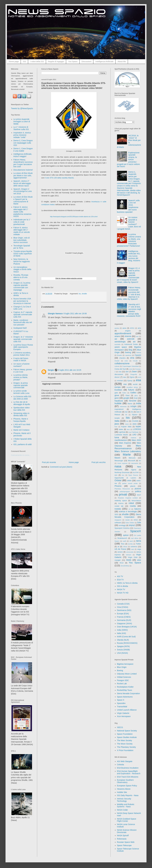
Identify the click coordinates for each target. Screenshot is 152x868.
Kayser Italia (126, 427)
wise (139, 560)
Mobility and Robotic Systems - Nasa (126, 806)
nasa (118, 466)
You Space (73, 61)
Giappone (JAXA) (125, 623)
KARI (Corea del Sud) (126, 637)
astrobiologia (120, 342)
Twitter (138, 544)
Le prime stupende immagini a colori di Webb (22, 122)
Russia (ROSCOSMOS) (127, 643)
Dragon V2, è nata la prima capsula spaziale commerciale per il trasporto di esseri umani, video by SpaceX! (128, 275)
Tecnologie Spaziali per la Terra (22, 247)
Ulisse (125, 547)
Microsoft (131, 461)
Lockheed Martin (121, 435)
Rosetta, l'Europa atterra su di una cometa (21, 277)
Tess (123, 544)
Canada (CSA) (123, 604)
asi (116, 339)
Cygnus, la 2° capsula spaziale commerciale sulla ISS (23, 314)
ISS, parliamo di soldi (23, 444)
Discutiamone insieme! (23, 170)
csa (120, 372)
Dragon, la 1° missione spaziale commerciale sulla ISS (23, 339)
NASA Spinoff (123, 835)
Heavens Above (124, 789)
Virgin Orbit (133, 557)
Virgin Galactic (123, 713)
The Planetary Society (126, 747)
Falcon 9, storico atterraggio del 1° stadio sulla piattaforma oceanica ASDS (22, 212)
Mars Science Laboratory (128, 451)
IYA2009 (135, 421)
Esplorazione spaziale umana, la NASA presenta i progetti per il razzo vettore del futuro (128, 160)
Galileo (133, 393)
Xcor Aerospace (124, 716)
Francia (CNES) (124, 617)
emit (140, 377)
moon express (122, 463)
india (139, 403)
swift (124, 541)
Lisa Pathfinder (133, 432)
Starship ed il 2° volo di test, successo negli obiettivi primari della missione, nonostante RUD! (129, 310)
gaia (116, 393)
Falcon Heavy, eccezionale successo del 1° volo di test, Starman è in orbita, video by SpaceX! (129, 293)
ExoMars (118, 390)
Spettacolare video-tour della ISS (22, 409)
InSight (133, 406)
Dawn (134, 372)
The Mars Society (125, 740)
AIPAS (132, 328)
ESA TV (120, 580)
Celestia (121, 765)
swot (131, 541)
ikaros (130, 404)
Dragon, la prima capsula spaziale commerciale (21, 385)
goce (117, 398)
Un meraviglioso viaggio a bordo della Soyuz (22, 269)
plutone (138, 489)
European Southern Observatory (125, 781)
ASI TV (120, 576)
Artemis (128, 336)
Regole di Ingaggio (56, 61)
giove (117, 395)
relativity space (121, 501)
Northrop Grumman (122, 473)
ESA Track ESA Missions (128, 777)
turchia (130, 544)
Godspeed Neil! (20, 328)
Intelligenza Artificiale (104, 61)
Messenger (119, 461)
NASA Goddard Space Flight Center (127, 820)
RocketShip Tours (125, 690)
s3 (129, 509)
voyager (118, 560)
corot (131, 369)
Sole (139, 523)
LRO (134, 435)
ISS (24, 61)
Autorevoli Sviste (131, 344)
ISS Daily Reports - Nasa (128, 795)
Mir (140, 461)
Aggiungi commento (52, 384)
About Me (122, 61)
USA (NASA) (122, 653)
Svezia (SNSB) (123, 650)
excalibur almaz (132, 387)
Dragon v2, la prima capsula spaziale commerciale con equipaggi (22, 286)
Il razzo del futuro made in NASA (21, 359)
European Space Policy (127, 786)
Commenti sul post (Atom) (61, 467)
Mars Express (125, 443)
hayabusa (119, 401)
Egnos (132, 377)
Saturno (138, 509)
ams (139, 328)
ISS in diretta (123, 586)
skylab (127, 520)
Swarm (117, 541)
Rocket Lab (122, 684)
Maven (117, 458)
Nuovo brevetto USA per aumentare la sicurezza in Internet (22, 301)
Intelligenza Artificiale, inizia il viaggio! (23, 155)
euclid (135, 384)
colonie (117, 366)
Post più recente (49, 462)
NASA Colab (122, 810)
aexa (124, 328)
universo (134, 547)
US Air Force (120, 549)
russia (118, 509)
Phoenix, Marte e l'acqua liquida (21, 420)
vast (133, 549)
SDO (116, 515)
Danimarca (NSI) (124, 610)
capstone (128, 355)
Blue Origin (122, 667)
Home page (14, 61)
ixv (127, 421)
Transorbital (122, 707)
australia (117, 344)
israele (117, 418)
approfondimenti (123, 333)
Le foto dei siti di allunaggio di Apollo (22, 403)
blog (130, 350)
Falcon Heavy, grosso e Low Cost (23, 371)
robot (131, 503)
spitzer (126, 535)
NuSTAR (136, 473)
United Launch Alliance (127, 710)
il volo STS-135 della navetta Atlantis (59, 178)
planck (133, 486)
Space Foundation (125, 734)
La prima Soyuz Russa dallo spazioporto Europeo (23, 347)
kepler (138, 426)
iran (126, 412)
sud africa (135, 538)
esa (139, 380)
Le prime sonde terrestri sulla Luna (21, 392)
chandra (122, 358)
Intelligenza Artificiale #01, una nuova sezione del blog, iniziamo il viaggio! (129, 257)
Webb (129, 560)
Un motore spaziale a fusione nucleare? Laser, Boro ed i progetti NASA (129, 223)
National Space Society (127, 731)
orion (129, 480)
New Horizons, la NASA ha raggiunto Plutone (22, 261)
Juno (134, 424)
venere (120, 552)
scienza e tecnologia (128, 511)
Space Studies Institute (127, 737)
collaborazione (122, 363)
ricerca (121, 503)
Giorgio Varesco (55, 314)
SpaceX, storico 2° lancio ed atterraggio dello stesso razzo (22, 183)
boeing (128, 352)
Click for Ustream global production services (69, 278)
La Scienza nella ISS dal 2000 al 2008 (22, 398)
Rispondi (52, 362)
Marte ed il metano (21, 430)
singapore (118, 520)
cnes (126, 361)
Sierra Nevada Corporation (129, 693)
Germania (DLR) (124, 620)
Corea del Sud (120, 369)
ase (137, 336)
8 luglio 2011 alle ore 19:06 (75, 314)
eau (125, 377)
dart (127, 372)
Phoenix (118, 486)
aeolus (117, 328)
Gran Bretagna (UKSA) (127, 627)
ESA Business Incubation (128, 768)
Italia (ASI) (122, 633)
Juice (127, 424)
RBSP (139, 495)
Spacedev (121, 703)
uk (118, 547)
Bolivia (139, 353)
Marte (127, 455)
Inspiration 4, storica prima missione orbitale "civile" (22, 135)
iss (80, 294)
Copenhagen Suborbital (131, 366)
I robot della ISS (37, 61)
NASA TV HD (123, 593)
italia (117, 421)
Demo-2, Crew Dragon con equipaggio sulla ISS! (23, 143)
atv (134, 342)
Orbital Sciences (124, 677)
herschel (133, 401)
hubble (118, 403)
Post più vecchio (99, 462)
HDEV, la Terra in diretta (127, 583)
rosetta (133, 506)
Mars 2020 (136, 440)
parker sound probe (130, 483)
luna (117, 437)
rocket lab (119, 506)
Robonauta (122, 839)
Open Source (133, 475)
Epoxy (130, 381)
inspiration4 (119, 409)
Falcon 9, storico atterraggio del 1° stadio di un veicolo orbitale (22, 231)
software (118, 523)
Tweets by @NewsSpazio (22, 108)
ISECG (120, 727)
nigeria (134, 470)
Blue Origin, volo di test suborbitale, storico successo (22, 240)
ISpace (135, 415)
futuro (131, 390)
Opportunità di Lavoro (125, 478)
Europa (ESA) (123, 614)
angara (128, 331)
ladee (121, 429)
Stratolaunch (122, 538)
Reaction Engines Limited (128, 498)
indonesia (123, 407)
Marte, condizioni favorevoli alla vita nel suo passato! (23, 322)
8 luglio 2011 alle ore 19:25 (70, 370)
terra (139, 541)
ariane (117, 336)
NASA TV (121, 589)
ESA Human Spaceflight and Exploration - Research (129, 772)
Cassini (138, 355)
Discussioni (87, 61)
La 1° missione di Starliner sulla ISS (21, 128)
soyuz (132, 525)
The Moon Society (125, 744)
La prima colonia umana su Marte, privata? (21, 377)
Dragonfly (134, 374)
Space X (121, 700)
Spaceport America (122, 528)
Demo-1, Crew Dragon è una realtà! (23, 150)
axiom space (121, 347)
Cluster (117, 361)
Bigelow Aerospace (125, 664)
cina (132, 358)
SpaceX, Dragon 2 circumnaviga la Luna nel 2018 (23, 191)
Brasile (120, 355)
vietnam (129, 555)
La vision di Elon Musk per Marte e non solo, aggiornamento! (23, 176)
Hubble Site (122, 792)
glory (136, 395)
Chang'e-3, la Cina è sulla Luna (22, 308)
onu (123, 475)
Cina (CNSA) (123, 607)
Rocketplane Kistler (125, 687)
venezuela (130, 552)
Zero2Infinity (125, 566)
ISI (126, 415)
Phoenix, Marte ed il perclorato (22, 434)
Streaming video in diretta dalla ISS (21, 414)
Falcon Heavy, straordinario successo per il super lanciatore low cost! (23, 163)
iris (132, 412)
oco (116, 475)
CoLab (135, 361)
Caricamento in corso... (21, 455)
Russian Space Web (126, 842)
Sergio (51, 370)
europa (118, 387)
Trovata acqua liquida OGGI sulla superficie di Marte (23, 254)
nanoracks (135, 463)
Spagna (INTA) (123, 646)
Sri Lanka (138, 535)
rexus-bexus (136, 501)
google (126, 398)
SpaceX (136, 531)
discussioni (119, 374)
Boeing (120, 670)
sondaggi (122, 525)
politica (138, 491)
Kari (116, 427)
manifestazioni (121, 440)
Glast (127, 395)
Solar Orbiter (130, 523)
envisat (120, 381)
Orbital (118, 480)
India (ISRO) (122, 630)
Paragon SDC (123, 680)
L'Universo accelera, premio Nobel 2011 (22, 354)
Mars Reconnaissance (128, 447)
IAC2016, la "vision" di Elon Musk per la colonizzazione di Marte (129, 141)
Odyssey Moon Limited (127, 674)
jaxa (117, 424)
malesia (133, 438)
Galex (124, 393)
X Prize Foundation (125, 750)
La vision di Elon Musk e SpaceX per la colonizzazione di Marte (23, 200)
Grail (136, 398)
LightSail (122, 432)
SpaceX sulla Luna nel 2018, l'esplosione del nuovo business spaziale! (128, 206)
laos (128, 429)
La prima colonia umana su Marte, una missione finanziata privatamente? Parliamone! (129, 240)
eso (125, 384)
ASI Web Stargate (125, 761)
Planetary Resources (122, 489)
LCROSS (137, 429)
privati (123, 494)
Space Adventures (125, 697)
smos (136, 520)
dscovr (117, 377)
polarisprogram (125, 492)
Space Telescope (124, 845)
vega (139, 549)
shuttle (84, 294)
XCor (122, 563)
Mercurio (132, 458)
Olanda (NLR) (123, 640)
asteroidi (131, 339)
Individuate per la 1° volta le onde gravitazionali (22, 222)
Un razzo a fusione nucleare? (22, 365)
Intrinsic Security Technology (124, 800)
